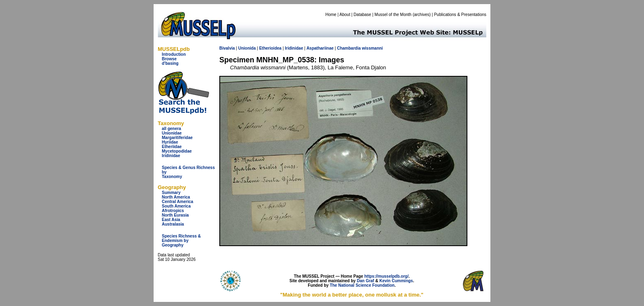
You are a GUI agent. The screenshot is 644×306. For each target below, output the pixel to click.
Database (362, 15)
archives (422, 15)
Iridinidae (171, 156)
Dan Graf (366, 281)
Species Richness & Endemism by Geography (181, 241)
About (345, 15)
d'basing (170, 63)
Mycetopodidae (177, 151)
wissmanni (372, 48)
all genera (171, 129)
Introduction (174, 54)
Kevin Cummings (396, 281)
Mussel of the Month (393, 15)
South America (176, 206)
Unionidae (172, 133)
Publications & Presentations (460, 15)
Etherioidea (270, 48)
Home (331, 15)
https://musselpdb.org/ (386, 276)
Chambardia (349, 48)
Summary (171, 193)
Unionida (247, 48)
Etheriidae (172, 147)
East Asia (171, 220)
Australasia (173, 224)
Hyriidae (170, 142)
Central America (177, 202)
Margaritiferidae (177, 138)
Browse (169, 59)
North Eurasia (175, 215)
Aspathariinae (320, 48)
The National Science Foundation (362, 285)
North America (176, 197)
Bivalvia (227, 48)
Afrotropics (173, 211)
